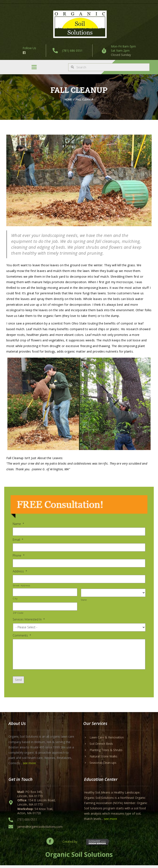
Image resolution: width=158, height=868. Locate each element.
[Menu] (34, 67)
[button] (50, 844)
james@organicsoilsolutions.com (40, 829)
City (15, 598)
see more (29, 766)
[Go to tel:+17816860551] (66, 51)
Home (69, 99)
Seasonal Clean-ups (103, 765)
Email (18, 539)
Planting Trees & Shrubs (106, 752)
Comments (22, 635)
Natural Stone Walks (104, 759)
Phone (19, 555)
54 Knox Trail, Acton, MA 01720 (35, 813)
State (84, 599)
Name (18, 524)
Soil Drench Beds (101, 746)
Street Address (21, 585)
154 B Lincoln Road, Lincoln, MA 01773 (36, 805)
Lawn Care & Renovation (107, 740)
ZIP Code (18, 612)
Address (20, 571)
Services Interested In (29, 619)
